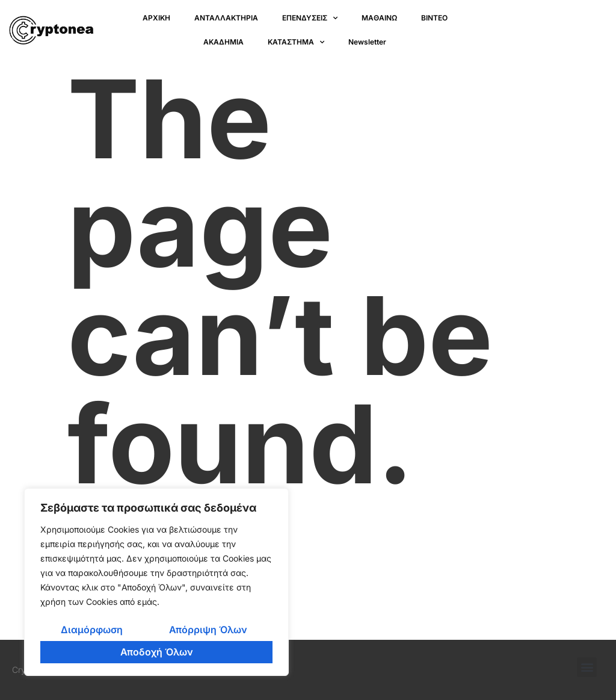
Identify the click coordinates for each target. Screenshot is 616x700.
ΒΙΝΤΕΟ (434, 18)
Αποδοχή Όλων (157, 652)
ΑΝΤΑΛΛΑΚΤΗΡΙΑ (226, 18)
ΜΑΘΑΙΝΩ (379, 18)
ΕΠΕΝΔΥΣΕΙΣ (310, 18)
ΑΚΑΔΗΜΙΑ (223, 42)
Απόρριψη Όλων (208, 630)
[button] (587, 667)
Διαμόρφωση (92, 630)
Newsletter (367, 42)
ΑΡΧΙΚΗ (156, 18)
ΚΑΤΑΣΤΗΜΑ (296, 42)
